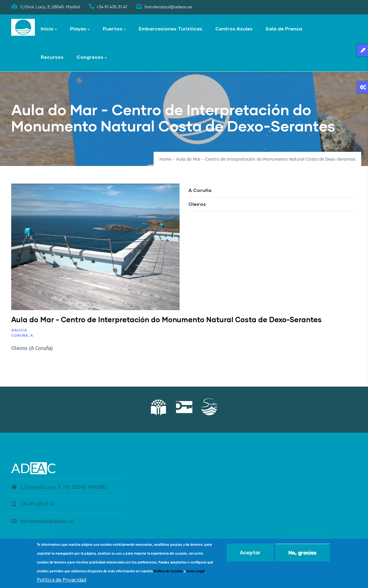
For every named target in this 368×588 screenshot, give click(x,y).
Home (165, 159)
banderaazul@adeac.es (42, 521)
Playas (80, 29)
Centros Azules (234, 28)
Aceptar (250, 553)
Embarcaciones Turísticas (171, 28)
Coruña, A (22, 335)
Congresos (92, 57)
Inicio (49, 29)
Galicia (19, 330)
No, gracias (302, 553)
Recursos (52, 57)
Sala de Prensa (284, 28)
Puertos (114, 29)
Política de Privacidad (62, 581)
